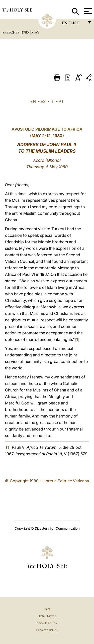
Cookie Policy (47, 623)
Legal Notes (47, 616)
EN (33, 101)
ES (43, 101)
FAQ (47, 609)
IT (52, 101)
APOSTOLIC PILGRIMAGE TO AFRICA (47, 129)
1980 (26, 32)
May (35, 32)
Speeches (11, 32)
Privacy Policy (47, 630)
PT (61, 101)
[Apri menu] (87, 11)
